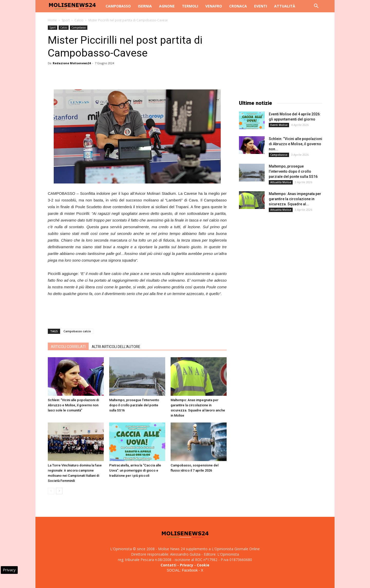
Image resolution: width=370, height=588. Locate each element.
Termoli (190, 6)
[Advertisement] (137, 311)
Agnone (167, 6)
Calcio (79, 20)
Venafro (214, 6)
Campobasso (118, 6)
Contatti (168, 565)
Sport (66, 20)
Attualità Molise (281, 182)
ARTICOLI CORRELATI (68, 347)
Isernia (145, 6)
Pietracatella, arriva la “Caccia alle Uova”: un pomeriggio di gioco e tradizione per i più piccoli (135, 470)
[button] (316, 7)
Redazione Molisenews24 (72, 63)
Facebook (190, 570)
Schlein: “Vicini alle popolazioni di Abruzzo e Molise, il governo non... (295, 144)
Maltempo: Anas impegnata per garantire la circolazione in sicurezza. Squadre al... (295, 199)
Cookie (203, 565)
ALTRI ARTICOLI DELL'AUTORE (116, 347)
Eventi (261, 6)
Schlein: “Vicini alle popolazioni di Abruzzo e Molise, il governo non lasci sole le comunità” (73, 405)
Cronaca (238, 6)
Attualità (285, 6)
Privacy (187, 565)
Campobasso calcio (77, 331)
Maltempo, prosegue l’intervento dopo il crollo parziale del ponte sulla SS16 (134, 405)
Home (52, 20)
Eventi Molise (279, 125)
